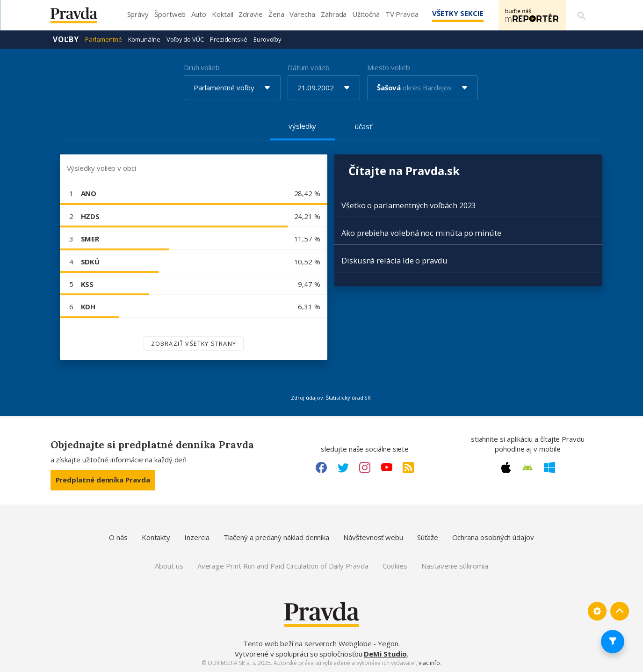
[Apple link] (506, 467)
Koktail (222, 14)
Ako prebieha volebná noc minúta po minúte (421, 233)
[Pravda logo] (81, 18)
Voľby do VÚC (185, 39)
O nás (118, 537)
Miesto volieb (389, 67)
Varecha (302, 14)
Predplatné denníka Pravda (103, 480)
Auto (199, 14)
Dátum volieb (309, 67)
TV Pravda (402, 14)
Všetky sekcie (457, 13)
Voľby (66, 39)
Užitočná (366, 14)
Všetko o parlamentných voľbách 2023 (408, 205)
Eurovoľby (267, 39)
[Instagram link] (365, 467)
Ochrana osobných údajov (493, 537)
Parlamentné (103, 39)
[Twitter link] (343, 467)
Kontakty (156, 537)
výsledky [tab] (302, 126)
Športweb (170, 14)
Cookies (395, 566)
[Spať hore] (620, 611)
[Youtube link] (387, 467)
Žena (276, 14)
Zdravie (250, 14)
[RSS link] (408, 467)
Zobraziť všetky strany (194, 343)
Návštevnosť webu (373, 537)
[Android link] (527, 467)
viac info (429, 663)
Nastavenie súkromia (455, 566)
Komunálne (144, 39)
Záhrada (334, 14)
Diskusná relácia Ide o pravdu (394, 260)
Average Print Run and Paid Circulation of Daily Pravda (283, 566)
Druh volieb (202, 67)
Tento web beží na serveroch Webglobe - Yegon (321, 643)
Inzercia (197, 537)
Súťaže (428, 537)
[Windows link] (549, 467)
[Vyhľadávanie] (582, 15)
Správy (138, 14)
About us (169, 566)
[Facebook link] (321, 467)
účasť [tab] (363, 126)
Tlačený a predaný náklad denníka (277, 537)
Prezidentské (229, 39)
